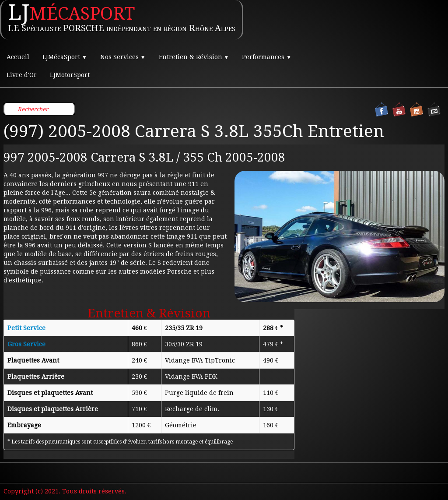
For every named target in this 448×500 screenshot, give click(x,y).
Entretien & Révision (194, 57)
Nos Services (123, 57)
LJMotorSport (70, 75)
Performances (267, 57)
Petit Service (26, 328)
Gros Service (26, 344)
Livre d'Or (22, 75)
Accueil (18, 57)
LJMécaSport (65, 57)
